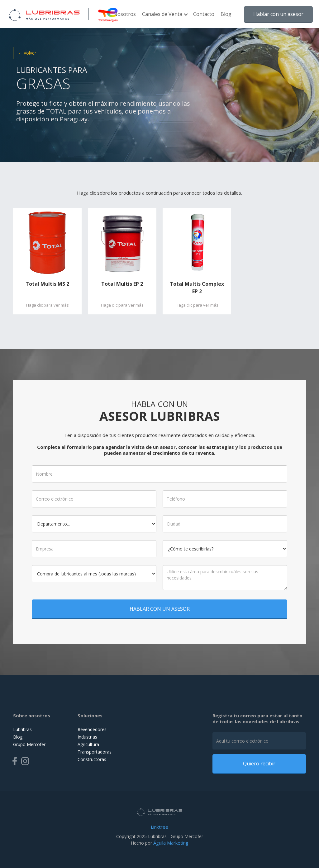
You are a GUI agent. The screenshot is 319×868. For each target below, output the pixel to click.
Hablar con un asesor (278, 14)
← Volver (27, 53)
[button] (164, 17)
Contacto (204, 14)
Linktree (159, 827)
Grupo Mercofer (29, 744)
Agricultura (88, 744)
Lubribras (22, 729)
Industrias (87, 737)
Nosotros (125, 14)
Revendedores (92, 729)
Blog (226, 14)
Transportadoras (95, 752)
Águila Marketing (171, 843)
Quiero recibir (259, 764)
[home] (41, 14)
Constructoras (92, 759)
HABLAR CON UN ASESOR (160, 605)
